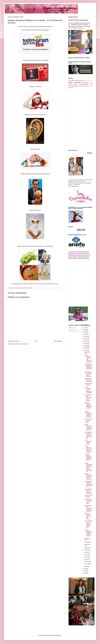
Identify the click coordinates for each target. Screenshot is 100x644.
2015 (85, 346)
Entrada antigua (58, 341)
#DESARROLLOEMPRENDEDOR (76, 81)
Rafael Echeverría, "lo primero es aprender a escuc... (88, 427)
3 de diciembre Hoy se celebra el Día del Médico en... (88, 524)
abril (86, 557)
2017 (85, 341)
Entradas (72, 328)
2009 (85, 573)
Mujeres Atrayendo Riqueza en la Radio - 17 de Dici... (88, 415)
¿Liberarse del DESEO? (88, 384)
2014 (85, 348)
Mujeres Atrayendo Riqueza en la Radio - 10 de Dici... (88, 477)
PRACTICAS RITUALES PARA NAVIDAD (88, 374)
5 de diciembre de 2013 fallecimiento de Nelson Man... (88, 435)
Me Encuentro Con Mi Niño (88, 421)
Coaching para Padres (88, 496)
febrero (87, 561)
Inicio (37, 341)
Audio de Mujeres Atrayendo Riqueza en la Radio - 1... (88, 406)
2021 (85, 332)
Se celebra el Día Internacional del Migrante (88, 398)
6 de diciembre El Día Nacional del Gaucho (88, 491)
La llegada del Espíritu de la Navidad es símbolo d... (88, 367)
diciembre (87, 352)
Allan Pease (87, 81)
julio (86, 550)
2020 (85, 334)
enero (87, 564)
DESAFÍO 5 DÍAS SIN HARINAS (78, 20)
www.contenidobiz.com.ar (51, 284)
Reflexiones (71, 88)
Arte (91, 81)
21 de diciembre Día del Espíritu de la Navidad (88, 390)
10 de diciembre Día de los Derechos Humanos (88, 449)
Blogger (59, 635)
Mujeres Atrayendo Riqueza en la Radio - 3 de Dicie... (88, 533)
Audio (71, 82)
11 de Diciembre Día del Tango (88, 442)
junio (86, 552)
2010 (85, 571)
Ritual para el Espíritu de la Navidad (88, 380)
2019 (85, 337)
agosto (87, 548)
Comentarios (73, 331)
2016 (85, 343)
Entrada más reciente (14, 341)
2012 (85, 566)
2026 (85, 328)
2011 (85, 569)
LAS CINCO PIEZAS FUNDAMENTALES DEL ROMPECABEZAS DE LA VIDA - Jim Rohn (80, 84)
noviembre (88, 538)
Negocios (90, 86)
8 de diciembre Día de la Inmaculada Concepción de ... (88, 484)
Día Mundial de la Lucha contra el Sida (88, 501)
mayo (86, 555)
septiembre (88, 544)
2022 (85, 330)
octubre (87, 542)
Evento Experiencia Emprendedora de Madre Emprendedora (88, 467)
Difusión (78, 82)
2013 (85, 350)
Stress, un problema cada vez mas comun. (88, 516)
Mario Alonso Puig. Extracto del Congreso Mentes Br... (88, 508)
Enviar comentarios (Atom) (22, 344)
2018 (85, 339)
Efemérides (86, 83)
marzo (87, 559)
